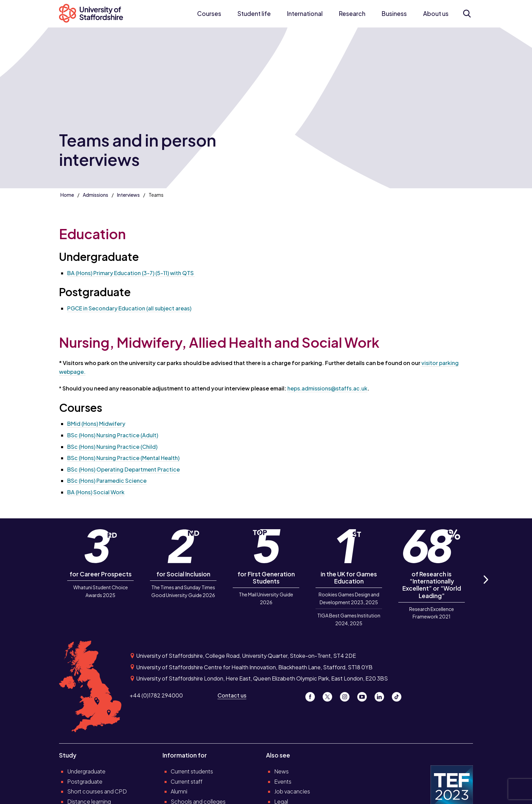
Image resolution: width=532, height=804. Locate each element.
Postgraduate (85, 781)
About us (436, 14)
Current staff (187, 781)
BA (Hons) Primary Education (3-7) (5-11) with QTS (131, 273)
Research (352, 14)
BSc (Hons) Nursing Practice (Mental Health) (123, 458)
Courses (209, 14)
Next (486, 587)
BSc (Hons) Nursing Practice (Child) (112, 447)
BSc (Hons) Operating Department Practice (123, 469)
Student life (254, 14)
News (281, 771)
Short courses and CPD (97, 791)
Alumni (179, 791)
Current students (192, 771)
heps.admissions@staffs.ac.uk (327, 388)
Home (67, 195)
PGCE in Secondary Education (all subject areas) (129, 308)
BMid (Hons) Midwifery (96, 424)
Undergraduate (86, 771)
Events (283, 781)
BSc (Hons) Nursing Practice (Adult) (113, 435)
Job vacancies (292, 791)
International (305, 14)
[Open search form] (467, 14)
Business (394, 14)
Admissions (96, 195)
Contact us (232, 695)
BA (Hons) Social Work (96, 492)
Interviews (128, 195)
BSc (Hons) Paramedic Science (107, 481)
